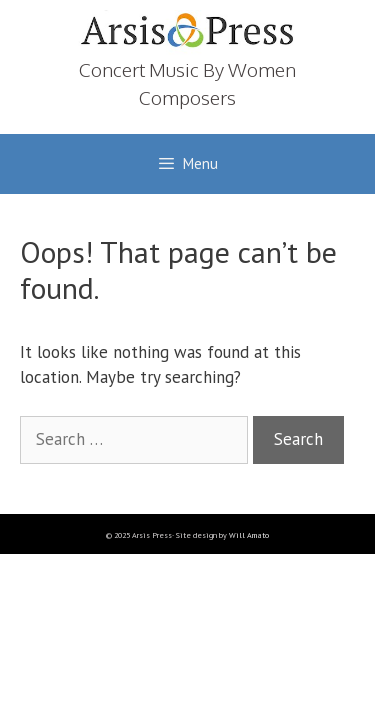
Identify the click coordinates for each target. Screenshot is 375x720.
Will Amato (249, 535)
